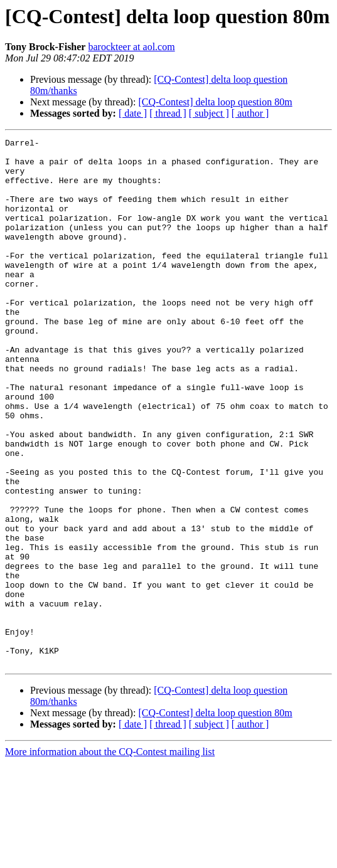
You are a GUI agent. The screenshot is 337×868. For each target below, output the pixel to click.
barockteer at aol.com (131, 47)
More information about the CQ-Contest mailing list (110, 857)
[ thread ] (168, 113)
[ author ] (250, 113)
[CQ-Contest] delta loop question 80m (215, 102)
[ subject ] (209, 113)
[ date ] (133, 113)
